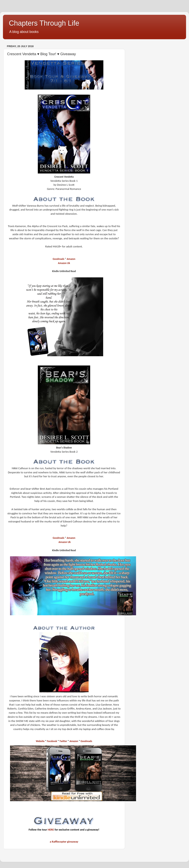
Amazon (71, 259)
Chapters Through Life (44, 23)
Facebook (52, 741)
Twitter (63, 741)
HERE (51, 830)
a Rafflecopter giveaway (64, 842)
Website (40, 741)
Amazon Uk (64, 263)
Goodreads (59, 259)
